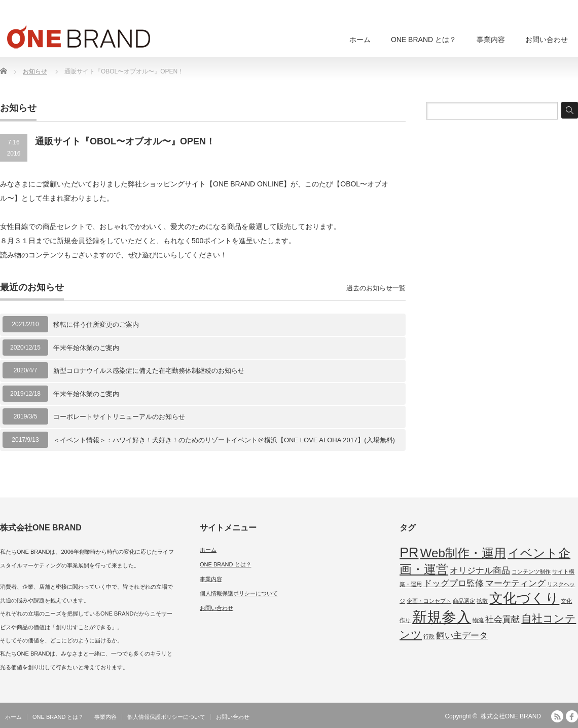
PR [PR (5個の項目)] (409, 553)
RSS (557, 716)
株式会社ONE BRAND (511, 716)
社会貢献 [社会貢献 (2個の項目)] (502, 619)
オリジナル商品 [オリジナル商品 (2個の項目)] (480, 571)
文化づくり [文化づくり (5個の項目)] (524, 598)
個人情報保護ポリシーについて (239, 593)
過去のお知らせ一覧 (376, 288)
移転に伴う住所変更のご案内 (96, 324)
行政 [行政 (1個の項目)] (429, 636)
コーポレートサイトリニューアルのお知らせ (119, 417)
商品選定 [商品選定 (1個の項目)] (464, 601)
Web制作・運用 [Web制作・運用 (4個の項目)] (463, 553)
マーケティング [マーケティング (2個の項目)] (515, 583)
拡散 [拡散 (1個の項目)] (482, 601)
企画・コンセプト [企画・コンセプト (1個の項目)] (429, 601)
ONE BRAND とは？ (424, 40)
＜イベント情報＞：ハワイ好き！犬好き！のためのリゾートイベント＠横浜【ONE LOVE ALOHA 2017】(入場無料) (224, 440)
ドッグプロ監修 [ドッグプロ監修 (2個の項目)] (454, 583)
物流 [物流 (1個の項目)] (478, 620)
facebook (572, 716)
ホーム (360, 40)
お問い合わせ (547, 40)
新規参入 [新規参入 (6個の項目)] (442, 617)
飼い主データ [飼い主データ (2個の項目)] (462, 636)
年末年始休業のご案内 (86, 348)
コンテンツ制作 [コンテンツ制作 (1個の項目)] (531, 571)
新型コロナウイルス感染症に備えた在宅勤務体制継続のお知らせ (149, 371)
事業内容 (491, 40)
